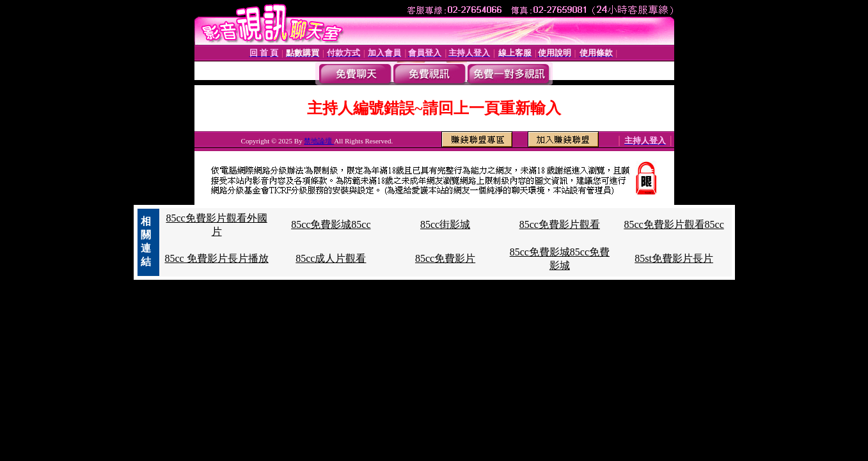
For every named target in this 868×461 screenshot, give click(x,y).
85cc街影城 (445, 224)
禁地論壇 (319, 141)
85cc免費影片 (445, 258)
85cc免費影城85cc (331, 224)
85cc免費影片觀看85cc (674, 224)
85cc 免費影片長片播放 (216, 258)
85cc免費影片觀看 (560, 224)
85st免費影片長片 (674, 258)
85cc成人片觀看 (331, 258)
